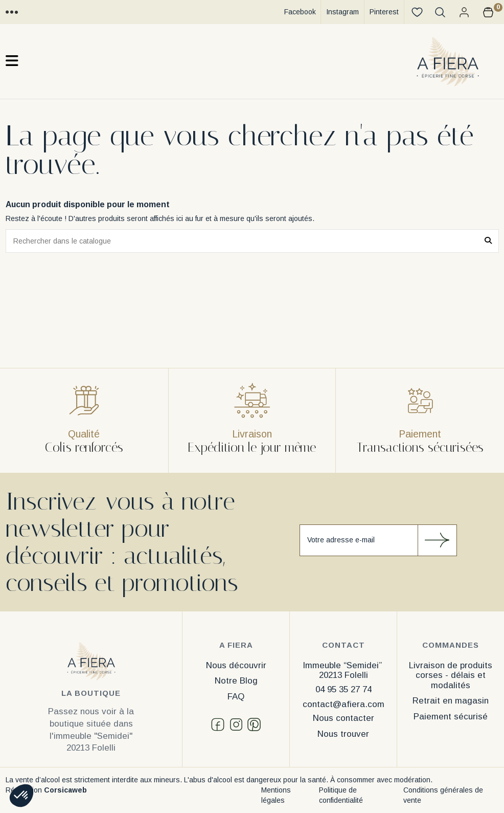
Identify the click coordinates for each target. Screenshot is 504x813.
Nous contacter (343, 718)
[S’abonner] (437, 540)
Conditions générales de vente (443, 795)
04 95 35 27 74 (343, 689)
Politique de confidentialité (341, 795)
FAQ (236, 697)
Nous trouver (343, 734)
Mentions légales (276, 795)
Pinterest (384, 12)
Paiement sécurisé (451, 717)
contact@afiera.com (343, 704)
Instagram (342, 12)
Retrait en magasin (451, 701)
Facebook (300, 12)
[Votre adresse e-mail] (359, 540)
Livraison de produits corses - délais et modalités (451, 675)
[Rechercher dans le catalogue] (488, 241)
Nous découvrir (236, 665)
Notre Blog (236, 681)
